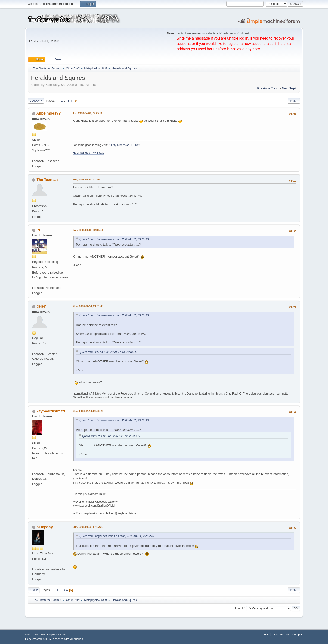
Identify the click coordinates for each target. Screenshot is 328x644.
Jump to (240, 608)
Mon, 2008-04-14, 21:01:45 (88, 306)
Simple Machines (56, 635)
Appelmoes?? (49, 113)
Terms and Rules (281, 635)
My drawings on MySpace (88, 153)
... (66, 101)
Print (294, 101)
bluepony (45, 527)
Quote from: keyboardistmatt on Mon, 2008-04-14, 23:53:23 (117, 536)
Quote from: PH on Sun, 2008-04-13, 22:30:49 (108, 352)
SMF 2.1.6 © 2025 (35, 635)
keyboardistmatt (51, 411)
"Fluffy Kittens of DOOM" (124, 145)
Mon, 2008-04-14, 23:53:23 (88, 411)
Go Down (36, 101)
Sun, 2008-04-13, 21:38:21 (88, 180)
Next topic (290, 88)
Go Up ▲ (298, 635)
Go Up (34, 590)
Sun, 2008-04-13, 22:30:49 (88, 230)
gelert (41, 306)
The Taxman (47, 180)
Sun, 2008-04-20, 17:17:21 (88, 527)
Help (267, 635)
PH (39, 230)
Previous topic (268, 88)
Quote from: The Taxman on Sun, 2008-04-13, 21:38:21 (114, 239)
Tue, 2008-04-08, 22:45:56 (88, 113)
